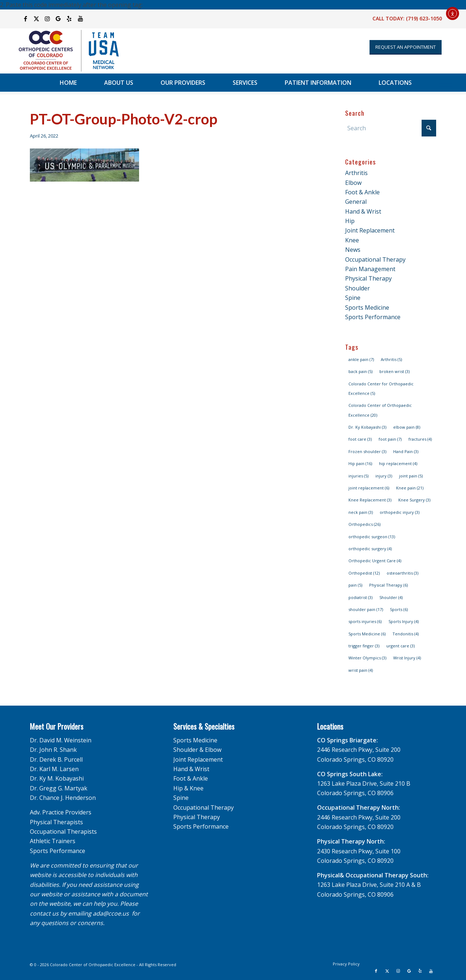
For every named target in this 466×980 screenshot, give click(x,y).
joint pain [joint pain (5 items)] (411, 476)
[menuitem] (68, 83)
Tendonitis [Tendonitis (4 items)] (406, 634)
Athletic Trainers (53, 841)
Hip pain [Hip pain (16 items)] (360, 463)
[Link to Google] (58, 19)
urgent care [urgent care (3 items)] (400, 646)
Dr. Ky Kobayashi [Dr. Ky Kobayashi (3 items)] (367, 427)
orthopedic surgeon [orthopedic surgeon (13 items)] (372, 537)
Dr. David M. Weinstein (61, 740)
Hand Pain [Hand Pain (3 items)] (406, 451)
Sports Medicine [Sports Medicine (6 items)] (367, 634)
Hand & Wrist (363, 211)
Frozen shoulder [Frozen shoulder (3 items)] (367, 451)
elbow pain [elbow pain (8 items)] (407, 427)
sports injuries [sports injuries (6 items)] (365, 621)
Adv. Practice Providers (61, 812)
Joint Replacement (370, 230)
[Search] (391, 128)
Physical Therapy (368, 278)
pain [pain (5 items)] (355, 585)
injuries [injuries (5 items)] (358, 476)
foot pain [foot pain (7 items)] (390, 439)
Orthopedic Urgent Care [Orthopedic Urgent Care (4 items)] (375, 561)
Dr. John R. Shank (53, 750)
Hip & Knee (188, 788)
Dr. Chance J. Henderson (63, 798)
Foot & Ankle (362, 192)
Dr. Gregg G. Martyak (59, 788)
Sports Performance (373, 317)
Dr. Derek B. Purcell (56, 759)
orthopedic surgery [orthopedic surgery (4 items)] (370, 549)
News (353, 250)
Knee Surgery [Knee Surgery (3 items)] (414, 500)
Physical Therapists (56, 822)
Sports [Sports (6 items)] (399, 609)
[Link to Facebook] (26, 19)
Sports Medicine (367, 308)
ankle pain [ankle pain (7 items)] (361, 359)
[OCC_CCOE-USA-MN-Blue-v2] (64, 51)
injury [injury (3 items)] (384, 476)
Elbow (353, 183)
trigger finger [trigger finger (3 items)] (364, 646)
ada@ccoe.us (111, 913)
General (356, 202)
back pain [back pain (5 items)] (360, 371)
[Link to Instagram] (48, 19)
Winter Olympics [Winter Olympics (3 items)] (367, 658)
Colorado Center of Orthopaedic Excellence (93, 965)
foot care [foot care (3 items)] (360, 439)
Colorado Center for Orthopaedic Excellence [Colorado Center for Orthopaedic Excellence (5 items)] (381, 388)
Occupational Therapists (63, 832)
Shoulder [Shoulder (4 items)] (391, 597)
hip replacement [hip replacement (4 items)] (398, 463)
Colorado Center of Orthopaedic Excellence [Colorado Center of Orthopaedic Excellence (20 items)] (380, 410)
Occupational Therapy (375, 259)
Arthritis (356, 173)
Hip (350, 221)
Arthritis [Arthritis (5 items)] (391, 359)
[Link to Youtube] (80, 19)
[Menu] (445, 83)
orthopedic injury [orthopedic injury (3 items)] (400, 512)
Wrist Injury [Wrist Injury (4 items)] (407, 658)
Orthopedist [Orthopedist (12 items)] (364, 573)
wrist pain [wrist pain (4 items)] (361, 670)
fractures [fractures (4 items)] (420, 439)
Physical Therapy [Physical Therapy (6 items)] (388, 585)
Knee (352, 240)
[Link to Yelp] (69, 19)
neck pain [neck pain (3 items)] (361, 512)
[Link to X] (37, 19)
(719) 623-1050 (424, 18)
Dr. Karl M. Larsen (54, 769)
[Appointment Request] (406, 47)
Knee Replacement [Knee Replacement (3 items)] (370, 500)
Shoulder (358, 288)
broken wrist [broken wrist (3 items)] (394, 371)
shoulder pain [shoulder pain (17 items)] (366, 609)
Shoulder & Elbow (197, 750)
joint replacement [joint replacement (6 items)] (369, 488)
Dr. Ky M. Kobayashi (57, 778)
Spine (353, 298)
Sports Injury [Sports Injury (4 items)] (404, 621)
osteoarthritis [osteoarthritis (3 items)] (402, 573)
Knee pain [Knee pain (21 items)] (410, 488)
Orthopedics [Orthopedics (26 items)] (364, 524)
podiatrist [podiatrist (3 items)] (360, 597)
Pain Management (370, 269)
